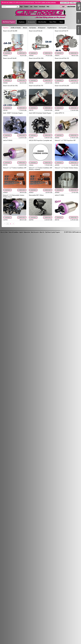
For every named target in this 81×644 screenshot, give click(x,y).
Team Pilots (53, 22)
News (61, 22)
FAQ (48, 7)
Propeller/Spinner (52, 28)
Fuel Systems (33, 28)
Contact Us (78, 30)
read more (7, 53)
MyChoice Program (9, 22)
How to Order (4, 232)
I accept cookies (65, 3)
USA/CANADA (72, 7)
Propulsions (6, 28)
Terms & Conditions (13, 232)
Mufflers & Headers (16, 28)
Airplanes (21, 22)
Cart (78, 21)
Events (36, 7)
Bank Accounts (35, 232)
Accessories (31, 22)
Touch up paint (62, 28)
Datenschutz (27, 232)
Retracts (25, 28)
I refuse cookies (75, 3)
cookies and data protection (49, 2)
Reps (21, 7)
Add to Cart (22, 53)
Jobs (31, 7)
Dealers (26, 7)
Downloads (42, 7)
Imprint (21, 232)
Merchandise (42, 22)
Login (63, 6)
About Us (42, 232)
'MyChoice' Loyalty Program (52, 232)
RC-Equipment (42, 28)
